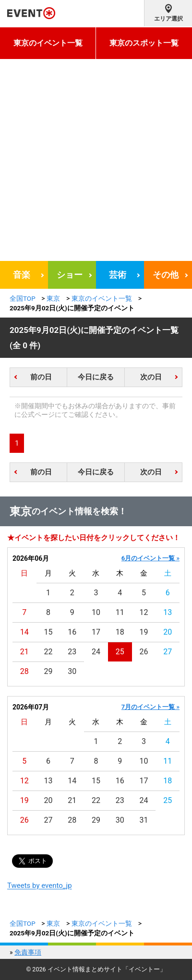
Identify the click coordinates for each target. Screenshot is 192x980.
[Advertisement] (96, 160)
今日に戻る (96, 377)
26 (144, 652)
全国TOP (23, 298)
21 (24, 652)
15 (48, 632)
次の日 (151, 377)
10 (96, 612)
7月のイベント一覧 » (150, 707)
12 (144, 612)
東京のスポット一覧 (144, 43)
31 (144, 820)
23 (72, 652)
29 (48, 671)
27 (168, 652)
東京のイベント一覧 (48, 43)
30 (72, 671)
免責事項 (28, 952)
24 (96, 652)
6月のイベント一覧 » (150, 558)
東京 (53, 298)
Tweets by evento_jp (40, 886)
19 (144, 632)
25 (120, 652)
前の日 (41, 377)
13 (168, 612)
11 (120, 612)
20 (168, 632)
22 (48, 652)
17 (96, 632)
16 (72, 632)
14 (24, 632)
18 (120, 632)
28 (24, 671)
